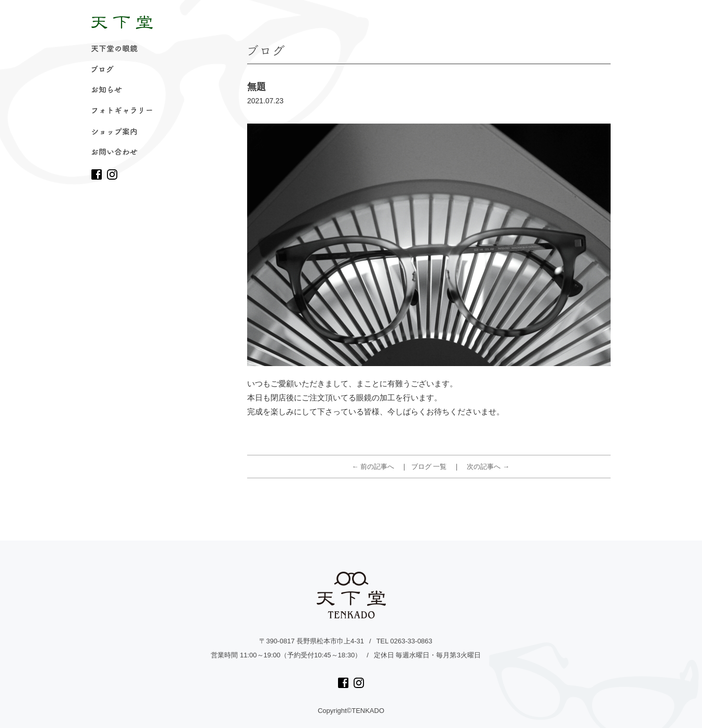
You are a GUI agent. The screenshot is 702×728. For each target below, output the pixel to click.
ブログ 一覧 (429, 467)
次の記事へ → (488, 467)
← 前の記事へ (373, 467)
